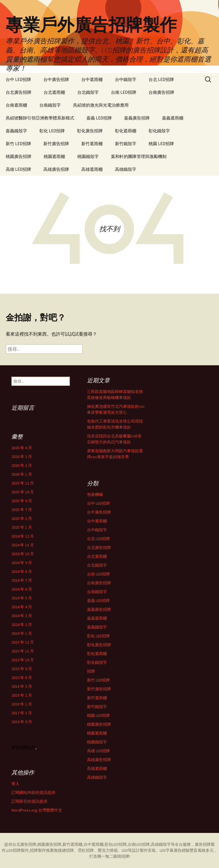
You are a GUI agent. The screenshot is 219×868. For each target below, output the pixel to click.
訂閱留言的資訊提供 (29, 801)
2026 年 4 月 (22, 448)
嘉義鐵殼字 (16, 131)
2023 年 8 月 (22, 678)
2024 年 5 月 (22, 598)
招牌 (91, 671)
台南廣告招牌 (161, 92)
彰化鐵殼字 (159, 131)
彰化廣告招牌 (90, 131)
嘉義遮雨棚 (173, 118)
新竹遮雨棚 (92, 144)
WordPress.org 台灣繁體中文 (37, 810)
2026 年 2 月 (22, 465)
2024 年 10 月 (23, 554)
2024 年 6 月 (22, 589)
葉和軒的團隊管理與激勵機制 (139, 156)
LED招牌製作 (18, 850)
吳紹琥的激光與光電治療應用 (101, 105)
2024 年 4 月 (22, 607)
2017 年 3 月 (22, 713)
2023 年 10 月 (23, 660)
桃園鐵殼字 (88, 156)
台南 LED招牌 (124, 92)
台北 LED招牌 (161, 79)
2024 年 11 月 (23, 545)
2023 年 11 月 (23, 651)
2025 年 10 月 (23, 492)
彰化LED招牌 (116, 844)
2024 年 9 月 (22, 563)
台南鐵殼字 (50, 105)
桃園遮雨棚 (54, 156)
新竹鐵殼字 (126, 144)
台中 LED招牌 (18, 79)
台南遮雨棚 (16, 105)
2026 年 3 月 (22, 457)
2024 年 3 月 (22, 616)
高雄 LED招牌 (18, 169)
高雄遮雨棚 (92, 169)
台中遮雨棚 (92, 79)
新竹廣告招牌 (56, 144)
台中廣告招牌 (56, 79)
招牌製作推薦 (42, 850)
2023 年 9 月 (22, 669)
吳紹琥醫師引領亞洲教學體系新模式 (40, 118)
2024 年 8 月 (22, 571)
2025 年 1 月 (22, 527)
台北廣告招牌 (19, 92)
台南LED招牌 (139, 844)
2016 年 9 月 (22, 722)
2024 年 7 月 (22, 580)
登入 (15, 784)
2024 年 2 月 (22, 624)
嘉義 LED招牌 (99, 118)
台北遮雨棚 (54, 92)
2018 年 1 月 (22, 704)
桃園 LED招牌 (161, 144)
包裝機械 (95, 494)
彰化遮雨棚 (126, 131)
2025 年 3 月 (22, 518)
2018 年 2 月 (22, 695)
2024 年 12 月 (23, 536)
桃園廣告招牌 (19, 156)
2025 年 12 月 (23, 483)
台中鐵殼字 (126, 79)
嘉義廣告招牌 (137, 118)
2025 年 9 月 (22, 501)
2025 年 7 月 (22, 510)
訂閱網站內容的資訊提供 (33, 792)
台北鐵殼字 (88, 92)
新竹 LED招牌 (18, 144)
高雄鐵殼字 (126, 169)
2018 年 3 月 (22, 686)
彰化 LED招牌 (52, 131)
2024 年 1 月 (22, 633)
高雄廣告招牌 (56, 169)
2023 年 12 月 (23, 642)
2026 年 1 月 (22, 474)
